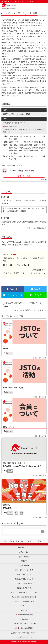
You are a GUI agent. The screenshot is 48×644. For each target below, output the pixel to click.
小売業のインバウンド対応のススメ (24, 633)
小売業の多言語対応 (25, 628)
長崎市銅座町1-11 (12, 126)
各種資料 (24, 561)
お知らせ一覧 (13, 541)
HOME (5, 541)
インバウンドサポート (24, 637)
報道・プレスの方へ (24, 574)
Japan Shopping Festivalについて (24, 597)
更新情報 (24, 610)
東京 (16, 513)
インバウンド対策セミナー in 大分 (29, 310)
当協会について (24, 548)
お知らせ (10, 353)
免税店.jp (25, 619)
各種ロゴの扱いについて (24, 579)
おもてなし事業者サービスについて (24, 592)
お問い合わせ (24, 566)
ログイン (24, 606)
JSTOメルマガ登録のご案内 (24, 601)
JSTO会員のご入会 (24, 588)
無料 (21, 513)
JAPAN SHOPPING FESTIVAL (25, 624)
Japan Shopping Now (25, 615)
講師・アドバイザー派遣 (24, 570)
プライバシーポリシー (24, 583)
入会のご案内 (24, 552)
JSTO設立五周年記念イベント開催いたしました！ (24, 304)
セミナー (10, 513)
